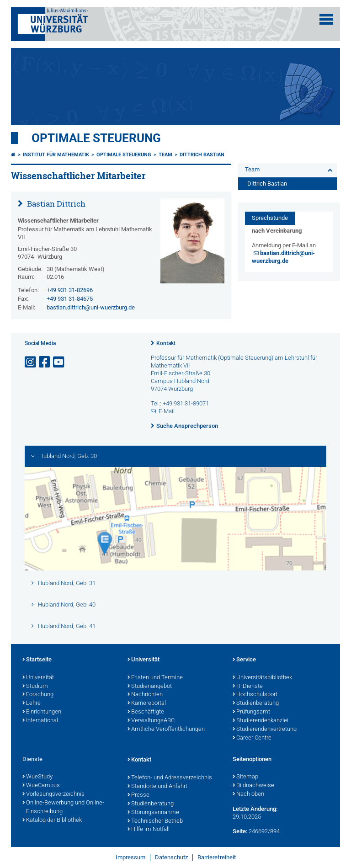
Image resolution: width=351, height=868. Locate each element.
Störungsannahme (153, 813)
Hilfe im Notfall (149, 830)
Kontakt (166, 343)
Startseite (37, 660)
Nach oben (248, 794)
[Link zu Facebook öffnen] (45, 362)
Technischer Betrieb (155, 821)
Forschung (38, 695)
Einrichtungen (42, 712)
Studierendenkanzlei (261, 721)
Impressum (130, 857)
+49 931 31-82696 (70, 290)
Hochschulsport (255, 695)
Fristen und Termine (155, 678)
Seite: (240, 831)
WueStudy (37, 777)
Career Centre (252, 738)
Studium (35, 687)
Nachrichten (145, 695)
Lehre (32, 703)
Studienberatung (256, 703)
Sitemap (245, 777)
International (40, 721)
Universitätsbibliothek (262, 678)
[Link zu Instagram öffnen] (31, 362)
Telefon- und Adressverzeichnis (170, 778)
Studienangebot (150, 687)
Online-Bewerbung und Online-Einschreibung (63, 807)
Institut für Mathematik (56, 155)
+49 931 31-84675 (70, 299)
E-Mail (167, 411)
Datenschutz (171, 857)
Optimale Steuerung (96, 138)
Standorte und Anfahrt (157, 787)
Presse (138, 795)
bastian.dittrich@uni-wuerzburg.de (91, 307)
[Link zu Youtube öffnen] (59, 362)
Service (244, 660)
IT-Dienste (248, 687)
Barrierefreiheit (217, 857)
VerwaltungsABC (151, 721)
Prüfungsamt (251, 712)
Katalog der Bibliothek (52, 820)
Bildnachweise (253, 786)
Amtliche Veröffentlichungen (166, 730)
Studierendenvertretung (265, 730)
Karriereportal (147, 703)
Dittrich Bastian (202, 155)
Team (165, 155)
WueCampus (41, 786)
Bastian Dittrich (55, 204)
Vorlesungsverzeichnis (53, 794)
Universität (38, 678)
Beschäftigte (146, 712)
